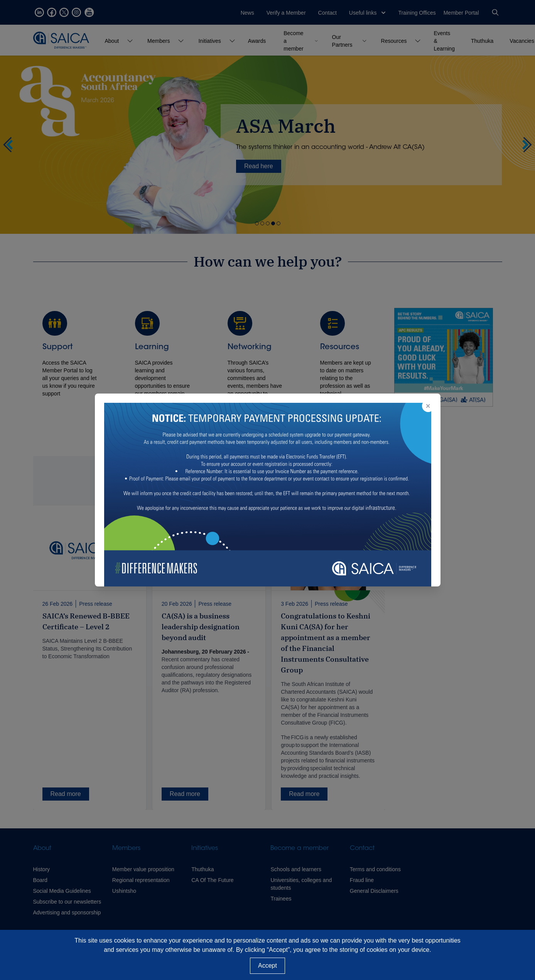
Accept (267, 966)
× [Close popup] (428, 406)
